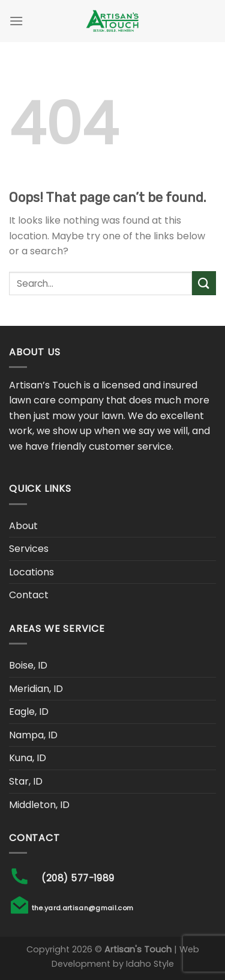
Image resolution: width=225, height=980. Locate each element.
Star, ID (26, 781)
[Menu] (16, 21)
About (23, 526)
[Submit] (204, 283)
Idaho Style (150, 964)
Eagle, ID (29, 712)
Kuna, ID (28, 758)
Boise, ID (28, 665)
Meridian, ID (36, 689)
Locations (31, 572)
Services (29, 549)
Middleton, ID (39, 805)
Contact (29, 595)
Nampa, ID (33, 735)
